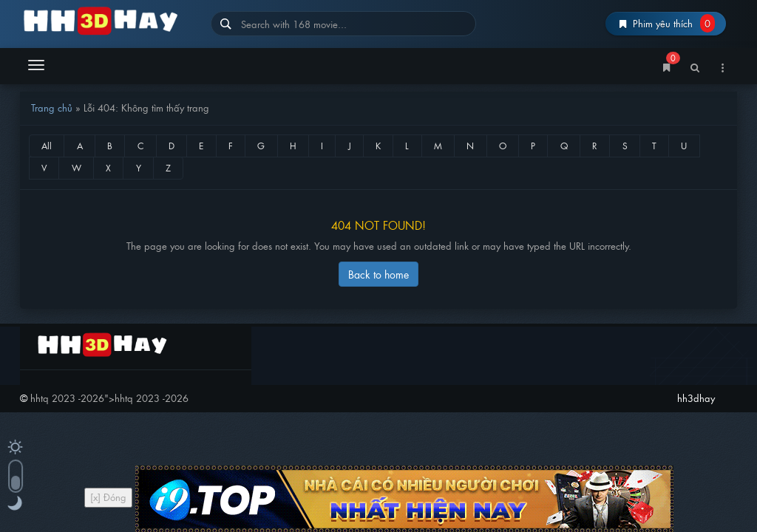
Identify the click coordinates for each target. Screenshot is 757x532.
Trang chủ (52, 108)
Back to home (378, 274)
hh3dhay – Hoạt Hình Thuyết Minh (110, 20)
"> (109, 398)
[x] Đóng (108, 497)
